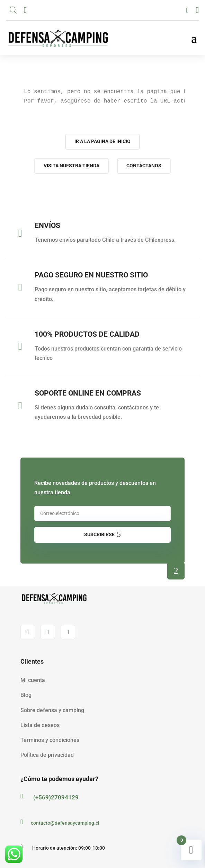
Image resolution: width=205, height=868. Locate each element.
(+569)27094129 (56, 797)
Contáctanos (144, 166)
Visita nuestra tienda (72, 166)
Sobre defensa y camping (52, 710)
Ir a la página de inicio (102, 141)
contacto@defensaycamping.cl (65, 823)
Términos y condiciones (50, 740)
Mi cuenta (33, 680)
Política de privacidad (47, 755)
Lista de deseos (40, 725)
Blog (26, 695)
